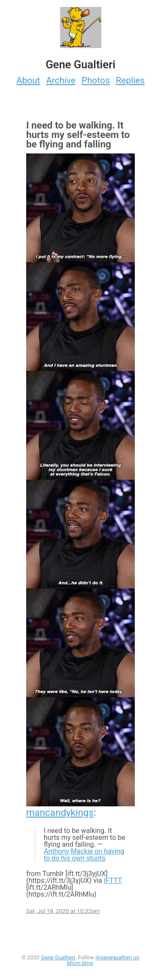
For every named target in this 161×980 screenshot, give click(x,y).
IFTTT (113, 880)
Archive (61, 80)
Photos (96, 80)
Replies (130, 80)
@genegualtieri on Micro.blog (103, 960)
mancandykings (60, 812)
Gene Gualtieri (58, 957)
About (28, 80)
